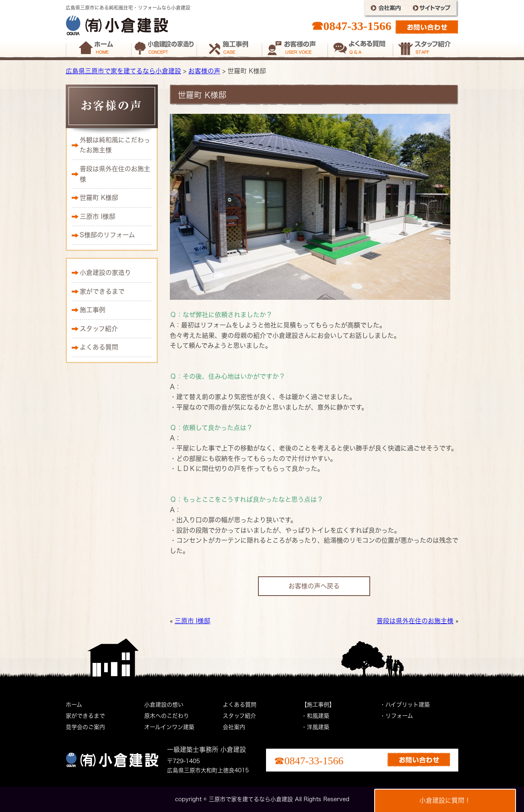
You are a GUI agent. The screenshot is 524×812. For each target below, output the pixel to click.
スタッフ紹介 (99, 329)
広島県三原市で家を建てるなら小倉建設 (123, 71)
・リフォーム (396, 716)
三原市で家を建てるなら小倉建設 (251, 799)
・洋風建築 (315, 727)
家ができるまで (102, 291)
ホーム (74, 705)
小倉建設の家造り (105, 273)
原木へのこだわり (167, 716)
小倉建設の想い (164, 705)
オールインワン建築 (169, 727)
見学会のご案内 (85, 727)
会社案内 (234, 727)
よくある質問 (99, 347)
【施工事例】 (318, 705)
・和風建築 (315, 716)
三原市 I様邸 (192, 621)
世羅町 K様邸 (99, 198)
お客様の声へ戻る (314, 586)
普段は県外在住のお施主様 (415, 621)
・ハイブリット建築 (405, 705)
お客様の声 (204, 71)
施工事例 (93, 310)
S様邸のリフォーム (107, 235)
